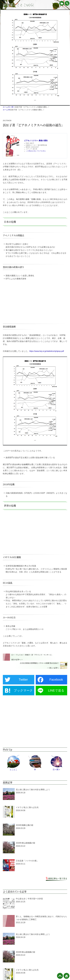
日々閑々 (12, 107)
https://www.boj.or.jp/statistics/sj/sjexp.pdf (47, 351)
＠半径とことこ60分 (18, 5)
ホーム (5, 107)
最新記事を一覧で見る (58, 879)
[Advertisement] (35, 301)
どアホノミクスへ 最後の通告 (36, 140)
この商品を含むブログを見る (36, 151)
